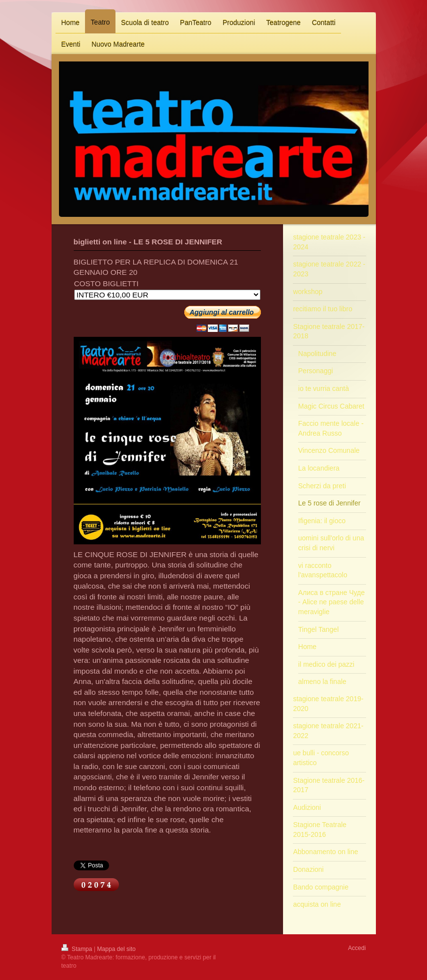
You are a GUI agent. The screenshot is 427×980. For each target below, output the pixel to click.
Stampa (78, 949)
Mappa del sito (116, 949)
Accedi (357, 948)
